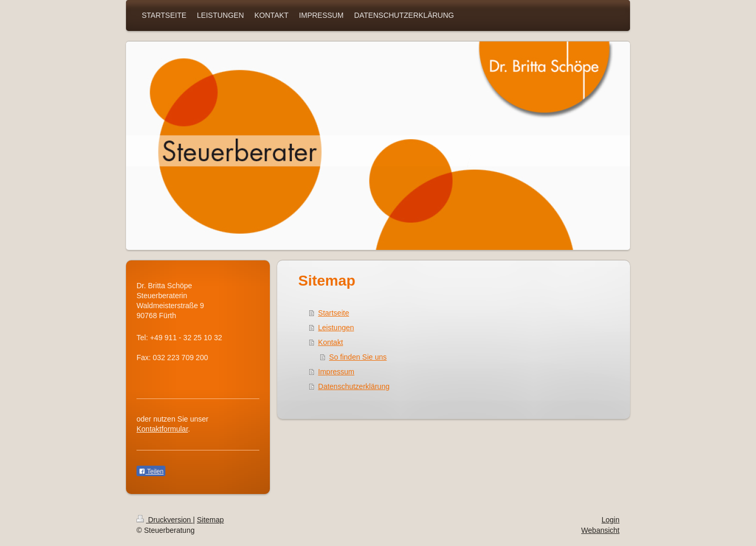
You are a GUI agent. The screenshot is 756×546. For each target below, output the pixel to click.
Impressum (336, 372)
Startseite (334, 313)
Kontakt (330, 342)
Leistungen (336, 328)
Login (611, 520)
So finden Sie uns (358, 357)
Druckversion (165, 520)
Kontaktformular (162, 429)
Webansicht (600, 530)
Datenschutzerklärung (354, 386)
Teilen (151, 471)
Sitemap (210, 520)
